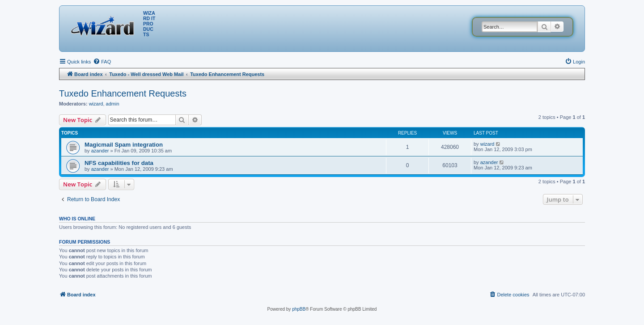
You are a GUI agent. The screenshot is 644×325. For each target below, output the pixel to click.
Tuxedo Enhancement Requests (123, 93)
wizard (96, 104)
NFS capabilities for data (119, 163)
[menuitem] (102, 62)
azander (100, 151)
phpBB (299, 309)
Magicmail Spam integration (124, 145)
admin (113, 104)
